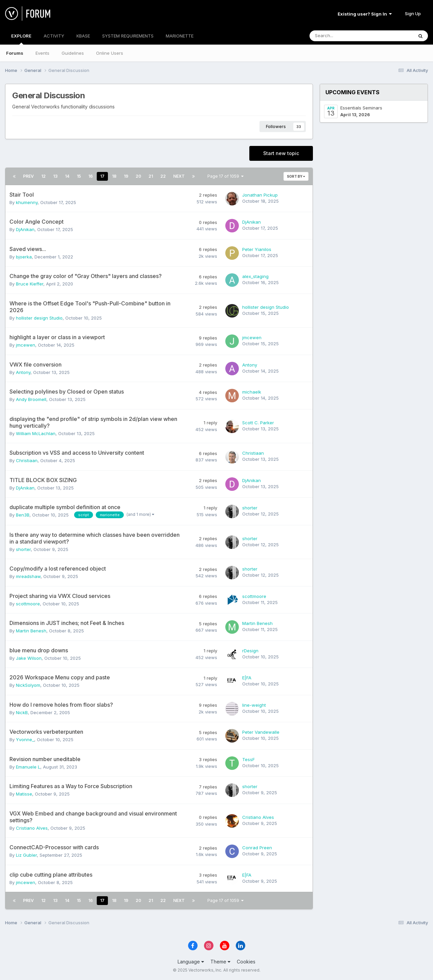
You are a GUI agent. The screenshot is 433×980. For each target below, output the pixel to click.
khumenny (27, 202)
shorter (250, 508)
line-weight (254, 705)
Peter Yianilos (257, 249)
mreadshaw (28, 576)
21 (151, 176)
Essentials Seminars (361, 108)
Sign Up (413, 14)
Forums (15, 53)
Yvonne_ (25, 739)
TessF (248, 759)
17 (102, 176)
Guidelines (73, 53)
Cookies (246, 962)
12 (43, 176)
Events (42, 53)
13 (55, 176)
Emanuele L (28, 767)
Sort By (296, 176)
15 (79, 176)
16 (90, 176)
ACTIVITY (54, 36)
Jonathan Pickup (260, 195)
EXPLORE (21, 39)
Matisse (24, 794)
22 (163, 176)
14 (67, 176)
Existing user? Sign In (365, 14)
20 (138, 176)
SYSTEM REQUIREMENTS (128, 36)
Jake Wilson (29, 658)
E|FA (247, 678)
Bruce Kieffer (30, 284)
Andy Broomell (31, 399)
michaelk (252, 392)
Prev (28, 176)
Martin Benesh (31, 631)
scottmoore (28, 604)
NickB (22, 712)
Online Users (110, 53)
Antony (23, 372)
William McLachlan (36, 433)
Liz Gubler (26, 855)
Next (179, 176)
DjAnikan (25, 229)
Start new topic (281, 153)
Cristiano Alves (32, 828)
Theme (220, 962)
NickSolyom (28, 685)
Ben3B (23, 515)
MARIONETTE (180, 36)
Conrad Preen (257, 848)
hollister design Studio (39, 318)
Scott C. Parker (258, 423)
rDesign (250, 651)
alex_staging (255, 276)
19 (126, 176)
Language (191, 962)
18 (114, 176)
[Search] (344, 36)
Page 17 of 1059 (225, 176)
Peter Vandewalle (261, 732)
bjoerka (24, 257)
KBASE (83, 36)
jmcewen (26, 345)
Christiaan (27, 460)
